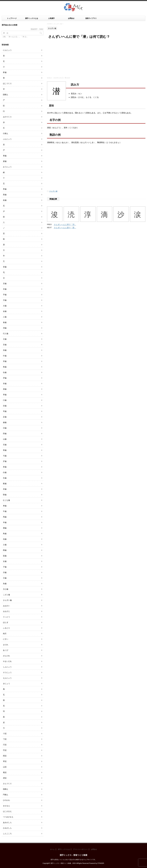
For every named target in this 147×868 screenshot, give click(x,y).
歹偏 (5, 461)
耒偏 (5, 467)
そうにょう (7, 672)
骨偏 (5, 450)
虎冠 (5, 778)
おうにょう (7, 167)
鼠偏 (5, 556)
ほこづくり (7, 83)
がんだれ (6, 656)
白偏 (5, 472)
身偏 (5, 389)
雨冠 (5, 756)
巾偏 (5, 356)
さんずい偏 (53, 191)
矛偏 (5, 378)
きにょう (6, 684)
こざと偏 (6, 595)
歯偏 (5, 422)
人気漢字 (51, 18)
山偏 (5, 439)
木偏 (5, 289)
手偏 (5, 295)
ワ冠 (5, 739)
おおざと (6, 611)
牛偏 (5, 511)
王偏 (5, 578)
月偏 (5, 300)
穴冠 (5, 745)
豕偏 (5, 72)
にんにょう (7, 50)
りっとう (6, 617)
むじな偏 (6, 500)
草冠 (5, 761)
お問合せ (71, 18)
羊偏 (5, 522)
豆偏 (5, 283)
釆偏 (5, 189)
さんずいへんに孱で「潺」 (65, 228)
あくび (6, 650)
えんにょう (7, 678)
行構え (6, 133)
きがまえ (6, 806)
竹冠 (5, 750)
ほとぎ (6, 622)
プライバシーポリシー (80, 849)
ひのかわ (6, 800)
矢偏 (5, 478)
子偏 (5, 567)
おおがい (6, 606)
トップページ (12, 18)
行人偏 (6, 333)
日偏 (5, 428)
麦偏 (5, 161)
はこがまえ (7, 811)
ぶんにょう (7, 139)
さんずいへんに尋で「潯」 (65, 225)
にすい (6, 639)
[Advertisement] (96, 58)
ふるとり (6, 628)
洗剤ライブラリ (91, 18)
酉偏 (5, 550)
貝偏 (5, 328)
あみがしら (7, 822)
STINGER (101, 863)
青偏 (5, 156)
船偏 (5, 484)
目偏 (5, 406)
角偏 (5, 367)
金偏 (5, 311)
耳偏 (5, 411)
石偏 (5, 445)
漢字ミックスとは (32, 18)
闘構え (6, 95)
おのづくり (7, 117)
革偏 (5, 395)
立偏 (5, 339)
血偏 (5, 200)
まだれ (6, 645)
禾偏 (5, 361)
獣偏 (5, 495)
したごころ (7, 834)
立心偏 (6, 589)
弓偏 (5, 456)
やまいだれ (7, 661)
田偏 (5, 434)
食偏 (5, 322)
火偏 (5, 306)
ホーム (52, 849)
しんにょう (7, 667)
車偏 (5, 506)
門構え (6, 795)
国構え (6, 789)
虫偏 (5, 539)
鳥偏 (5, 534)
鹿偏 (5, 528)
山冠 (5, 767)
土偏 (5, 545)
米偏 (5, 489)
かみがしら (7, 828)
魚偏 (5, 584)
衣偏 (5, 384)
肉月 (5, 634)
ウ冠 (5, 734)
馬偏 (5, 517)
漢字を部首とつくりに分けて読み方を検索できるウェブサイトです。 (74, 860)
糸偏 (5, 350)
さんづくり (7, 784)
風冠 (5, 772)
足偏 (5, 417)
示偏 (5, 572)
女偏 (5, 561)
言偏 (5, 345)
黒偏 (5, 195)
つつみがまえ (8, 817)
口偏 (5, 400)
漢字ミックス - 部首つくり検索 (73, 855)
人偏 (5, 317)
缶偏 (5, 372)
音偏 (5, 267)
